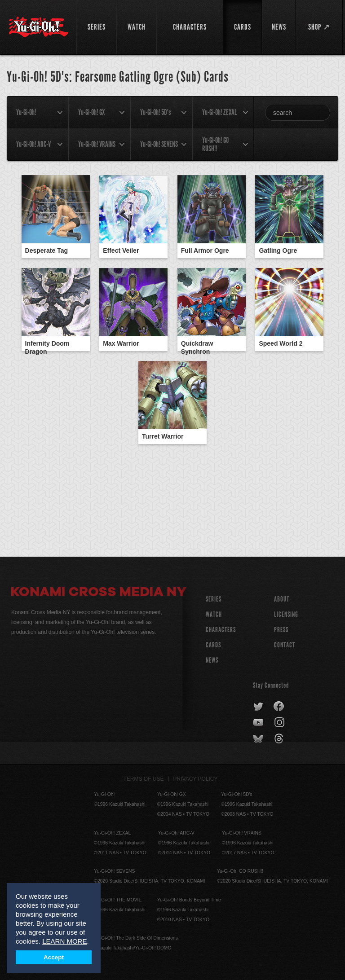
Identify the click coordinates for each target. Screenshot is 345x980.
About (282, 599)
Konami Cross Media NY (99, 593)
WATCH (214, 614)
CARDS (213, 645)
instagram (280, 723)
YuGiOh (39, 27)
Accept (54, 957)
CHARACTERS (221, 630)
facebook (279, 707)
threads (280, 739)
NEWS (212, 660)
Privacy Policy (196, 779)
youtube (259, 723)
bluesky (259, 739)
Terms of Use (144, 779)
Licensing (286, 614)
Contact (285, 645)
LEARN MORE (64, 941)
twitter (259, 707)
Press (281, 630)
